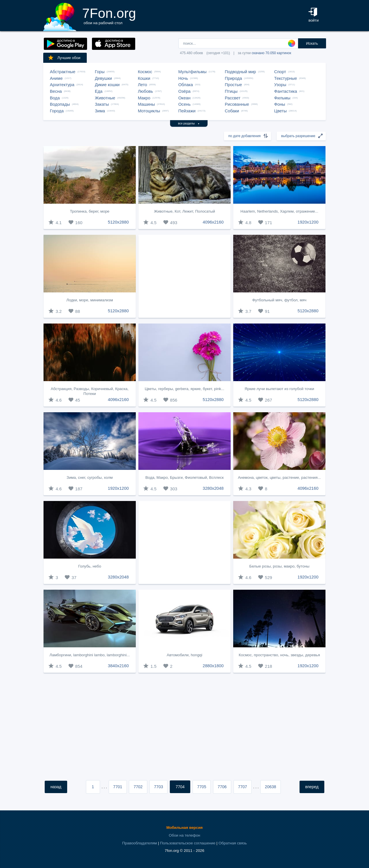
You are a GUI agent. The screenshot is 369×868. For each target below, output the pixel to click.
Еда (99, 91)
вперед (312, 787)
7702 (138, 787)
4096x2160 (213, 222)
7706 (222, 787)
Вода (55, 98)
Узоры (280, 85)
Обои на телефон (185, 835)
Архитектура (62, 85)
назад (56, 787)
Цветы (280, 111)
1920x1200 (308, 222)
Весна (56, 91)
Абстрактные (63, 72)
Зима (100, 111)
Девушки (103, 78)
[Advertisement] (184, 276)
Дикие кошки (107, 85)
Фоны (280, 104)
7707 (243, 787)
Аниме (56, 78)
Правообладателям (140, 843)
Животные (105, 98)
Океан (184, 98)
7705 (202, 787)
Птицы (231, 91)
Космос (145, 72)
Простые (234, 85)
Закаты (102, 104)
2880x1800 (213, 666)
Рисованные (237, 104)
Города (57, 111)
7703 (158, 787)
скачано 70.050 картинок (271, 53)
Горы (100, 72)
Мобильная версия (184, 828)
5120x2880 (118, 222)
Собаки (232, 111)
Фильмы (282, 98)
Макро (144, 98)
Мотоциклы (149, 111)
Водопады (60, 104)
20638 (271, 787)
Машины (146, 104)
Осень (184, 104)
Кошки (144, 78)
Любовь (145, 91)
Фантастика (286, 91)
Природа (234, 78)
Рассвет (233, 98)
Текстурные (286, 78)
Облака (186, 85)
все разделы (189, 123)
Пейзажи (187, 111)
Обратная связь (233, 843)
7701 (118, 787)
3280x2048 (213, 488)
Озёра (184, 91)
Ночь (183, 78)
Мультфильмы (192, 72)
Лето (142, 85)
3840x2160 (118, 666)
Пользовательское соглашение (188, 843)
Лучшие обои (64, 58)
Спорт (280, 72)
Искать (312, 43)
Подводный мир (240, 72)
